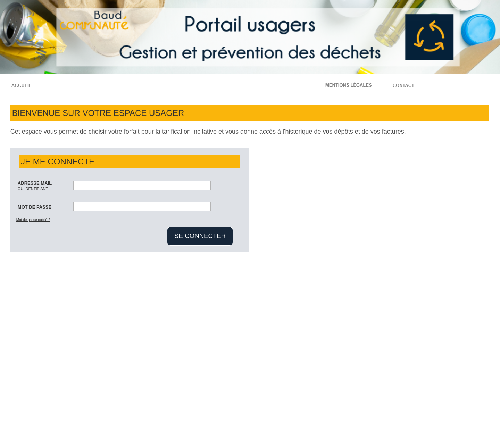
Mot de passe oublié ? (33, 220)
